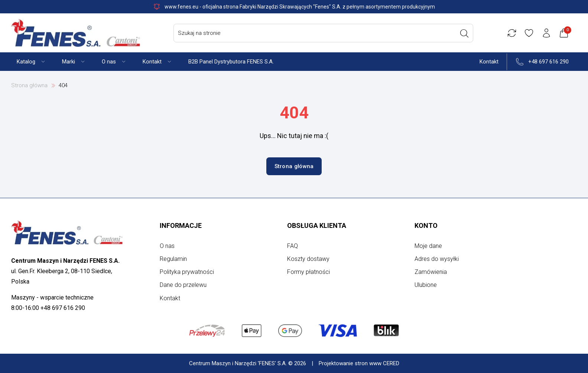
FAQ (293, 246)
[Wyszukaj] (465, 33)
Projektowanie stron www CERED (359, 363)
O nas (167, 246)
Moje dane (428, 246)
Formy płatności (308, 272)
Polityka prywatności (187, 272)
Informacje (181, 225)
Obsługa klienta (317, 225)
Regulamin (173, 259)
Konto (426, 225)
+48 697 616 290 (548, 62)
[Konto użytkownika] (548, 33)
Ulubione (426, 285)
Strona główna (29, 85)
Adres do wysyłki (437, 259)
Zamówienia (431, 272)
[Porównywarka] (513, 33)
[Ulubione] (530, 33)
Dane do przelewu (183, 285)
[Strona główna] (76, 33)
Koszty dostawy (308, 259)
